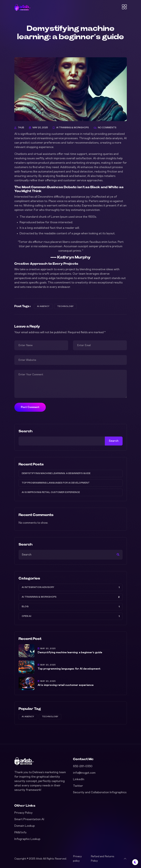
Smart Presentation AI (29, 819)
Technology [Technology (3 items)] (50, 717)
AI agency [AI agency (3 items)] (28, 717)
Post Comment (30, 407)
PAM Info (20, 833)
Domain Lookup (25, 826)
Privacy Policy (23, 813)
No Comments (107, 128)
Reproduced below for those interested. (46, 222)
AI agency (43, 306)
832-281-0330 (83, 766)
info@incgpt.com (84, 773)
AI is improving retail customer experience (51, 492)
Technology (65, 306)
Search (26, 431)
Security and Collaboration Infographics (100, 792)
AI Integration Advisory (38, 587)
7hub (21, 128)
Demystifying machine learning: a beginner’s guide (56, 473)
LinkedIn (79, 779)
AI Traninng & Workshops (73, 128)
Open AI (26, 616)
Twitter (78, 786)
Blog (25, 607)
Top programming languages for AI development (56, 483)
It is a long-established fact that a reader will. (50, 228)
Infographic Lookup (27, 839)
